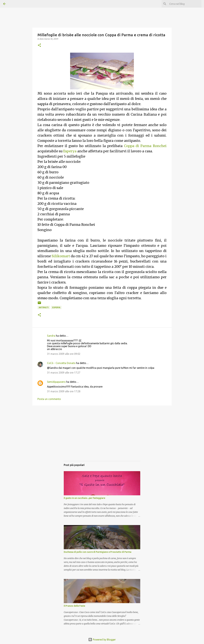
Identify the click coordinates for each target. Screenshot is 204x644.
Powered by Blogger (102, 640)
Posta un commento (49, 399)
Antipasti (44, 307)
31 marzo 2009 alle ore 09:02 (64, 354)
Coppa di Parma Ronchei (145, 146)
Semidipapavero (56, 382)
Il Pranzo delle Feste (74, 606)
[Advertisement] (102, 436)
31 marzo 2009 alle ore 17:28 (64, 391)
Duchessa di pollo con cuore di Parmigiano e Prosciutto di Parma (98, 552)
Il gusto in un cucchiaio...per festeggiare (84, 498)
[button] (39, 45)
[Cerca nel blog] (185, 4)
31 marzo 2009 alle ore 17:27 (64, 373)
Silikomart (61, 256)
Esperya (70, 151)
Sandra (51, 336)
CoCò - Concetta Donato (61, 363)
